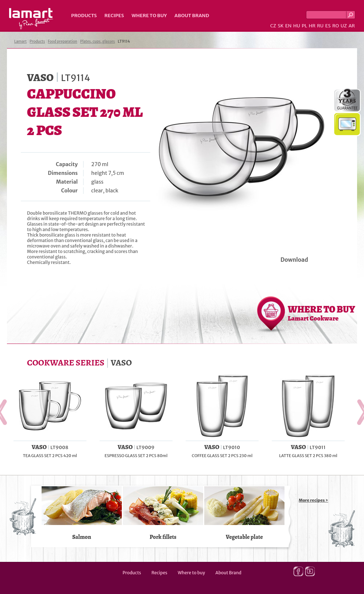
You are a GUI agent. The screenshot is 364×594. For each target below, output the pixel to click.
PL (304, 26)
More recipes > (313, 500)
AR (352, 26)
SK (280, 26)
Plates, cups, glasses (98, 41)
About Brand (192, 16)
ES (328, 26)
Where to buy (149, 16)
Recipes (114, 16)
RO (336, 26)
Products (84, 16)
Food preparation (63, 41)
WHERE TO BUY (322, 313)
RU (320, 26)
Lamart (31, 19)
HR (312, 26)
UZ (344, 26)
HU (297, 26)
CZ (273, 26)
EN (289, 26)
